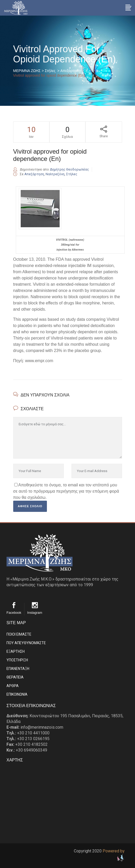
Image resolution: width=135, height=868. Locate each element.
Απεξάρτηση (70, 71)
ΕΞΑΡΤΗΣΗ (16, 651)
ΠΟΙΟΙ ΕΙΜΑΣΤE (19, 634)
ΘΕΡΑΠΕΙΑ (15, 677)
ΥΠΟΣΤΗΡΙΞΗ (17, 660)
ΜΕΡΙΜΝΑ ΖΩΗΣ (27, 71)
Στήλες (50, 71)
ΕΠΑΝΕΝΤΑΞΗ (18, 669)
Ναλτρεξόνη (55, 174)
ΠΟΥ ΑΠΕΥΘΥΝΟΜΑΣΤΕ (26, 643)
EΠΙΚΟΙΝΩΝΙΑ (17, 694)
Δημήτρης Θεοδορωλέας (69, 169)
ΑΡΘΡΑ (13, 686)
